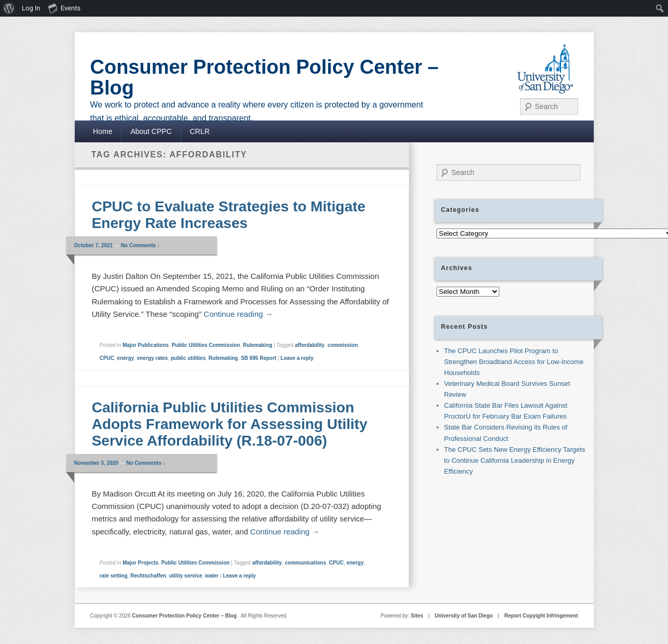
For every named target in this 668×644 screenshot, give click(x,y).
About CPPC (151, 131)
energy (126, 358)
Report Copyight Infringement (541, 616)
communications (305, 563)
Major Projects (140, 563)
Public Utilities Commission (206, 345)
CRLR (200, 131)
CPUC (107, 358)
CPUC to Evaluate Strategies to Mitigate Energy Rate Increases (229, 215)
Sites (417, 616)
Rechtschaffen (148, 576)
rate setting (114, 576)
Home (103, 131)
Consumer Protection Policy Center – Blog (265, 77)
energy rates (152, 358)
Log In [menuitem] (31, 8)
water (212, 576)
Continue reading (238, 314)
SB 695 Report (258, 358)
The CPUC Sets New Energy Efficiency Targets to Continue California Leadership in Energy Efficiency (515, 460)
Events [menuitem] (64, 8)
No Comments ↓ (141, 245)
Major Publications (146, 345)
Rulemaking (258, 345)
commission (343, 345)
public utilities (188, 358)
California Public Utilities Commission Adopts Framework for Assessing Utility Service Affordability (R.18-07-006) (230, 424)
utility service (186, 576)
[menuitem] (9, 8)
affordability (310, 345)
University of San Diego (463, 616)
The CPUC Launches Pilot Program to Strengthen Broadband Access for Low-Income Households (514, 362)
